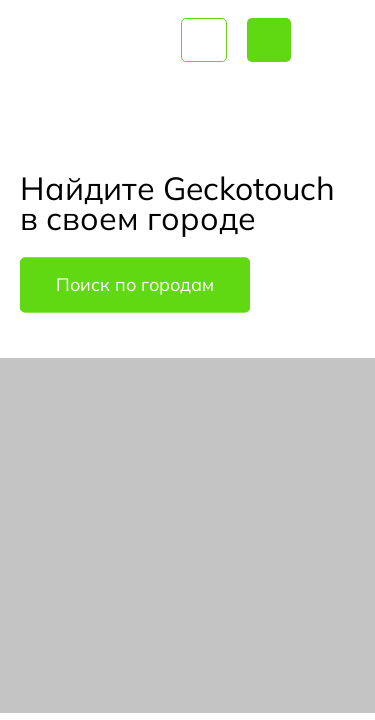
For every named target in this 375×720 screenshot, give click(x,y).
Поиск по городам (135, 285)
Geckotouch (90, 40)
